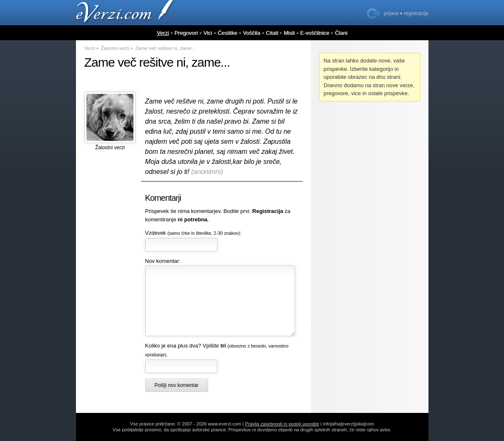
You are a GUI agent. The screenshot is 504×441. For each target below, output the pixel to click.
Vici (208, 33)
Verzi (163, 33)
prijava (391, 13)
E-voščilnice (315, 33)
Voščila (252, 33)
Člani (341, 33)
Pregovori (186, 33)
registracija (416, 13)
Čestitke (227, 33)
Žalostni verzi (115, 48)
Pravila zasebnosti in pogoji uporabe (282, 424)
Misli (289, 33)
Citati (272, 33)
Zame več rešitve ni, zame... (165, 48)
